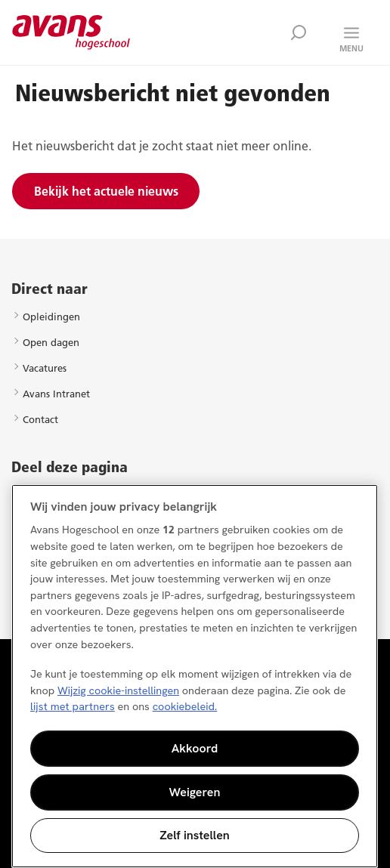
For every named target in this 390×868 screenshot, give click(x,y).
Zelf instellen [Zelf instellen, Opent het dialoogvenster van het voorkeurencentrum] (195, 835)
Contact (40, 419)
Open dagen (51, 342)
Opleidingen (51, 317)
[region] (195, 676)
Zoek (299, 32)
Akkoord (195, 748)
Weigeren (195, 792)
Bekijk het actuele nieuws (106, 191)
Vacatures (45, 368)
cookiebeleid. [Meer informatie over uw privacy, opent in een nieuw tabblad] (185, 706)
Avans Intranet (56, 394)
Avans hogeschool (71, 32)
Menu (351, 48)
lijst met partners (73, 706)
